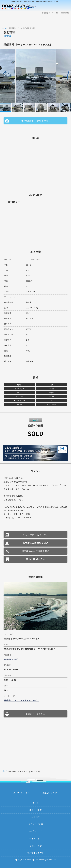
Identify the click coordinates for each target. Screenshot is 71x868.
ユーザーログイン (21, 793)
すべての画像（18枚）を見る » (36, 121)
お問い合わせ (35, 846)
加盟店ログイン (50, 793)
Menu (67, 7)
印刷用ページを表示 (35, 714)
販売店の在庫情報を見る (36, 543)
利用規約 (36, 817)
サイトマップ (35, 839)
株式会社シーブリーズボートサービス (22, 700)
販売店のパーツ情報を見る (36, 551)
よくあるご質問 (36, 824)
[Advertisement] (36, 20)
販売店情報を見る (36, 559)
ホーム (4, 28)
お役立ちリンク (36, 831)
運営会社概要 (35, 810)
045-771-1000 (11, 659)
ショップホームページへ (36, 535)
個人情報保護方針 (36, 853)
